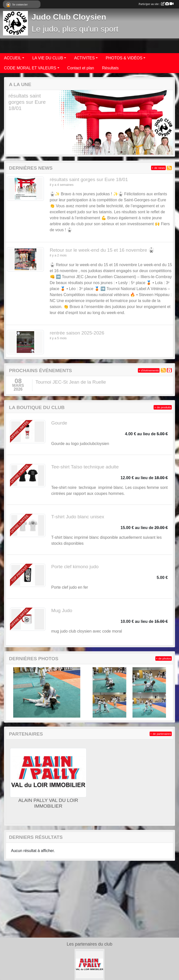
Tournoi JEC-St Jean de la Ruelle (71, 382)
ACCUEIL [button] (13, 58)
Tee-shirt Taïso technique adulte (85, 467)
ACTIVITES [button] (84, 58)
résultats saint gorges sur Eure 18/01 (27, 102)
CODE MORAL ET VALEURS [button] (30, 68)
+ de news (158, 168)
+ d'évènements (149, 370)
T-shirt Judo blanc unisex (78, 517)
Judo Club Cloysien (69, 17)
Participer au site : (156, 4)
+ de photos (164, 658)
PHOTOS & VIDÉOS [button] (124, 58)
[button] (13, 122)
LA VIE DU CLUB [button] (48, 58)
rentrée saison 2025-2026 (77, 333)
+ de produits (163, 407)
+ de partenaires (161, 734)
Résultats (110, 68)
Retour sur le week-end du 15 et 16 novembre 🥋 (102, 250)
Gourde (59, 423)
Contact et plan (81, 68)
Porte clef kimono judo (75, 567)
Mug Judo (62, 610)
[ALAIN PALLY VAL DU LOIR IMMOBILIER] (89, 964)
